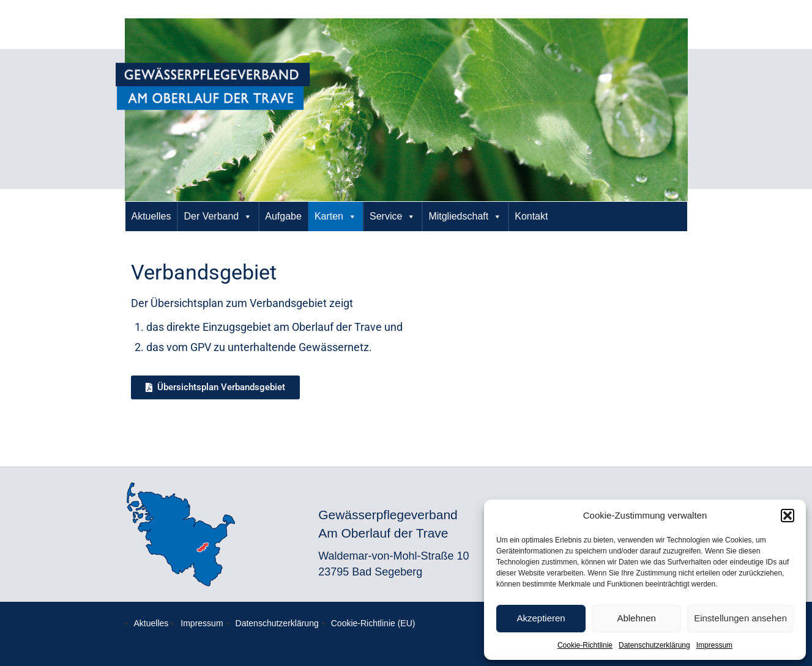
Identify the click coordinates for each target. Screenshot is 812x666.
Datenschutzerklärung (654, 645)
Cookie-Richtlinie (585, 645)
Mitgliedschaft (465, 216)
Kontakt (531, 216)
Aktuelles (151, 216)
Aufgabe (283, 216)
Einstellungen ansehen (740, 618)
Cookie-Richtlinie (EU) (373, 623)
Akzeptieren (541, 618)
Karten (336, 216)
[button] (788, 516)
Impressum (714, 645)
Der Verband (218, 216)
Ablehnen (636, 618)
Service (393, 216)
